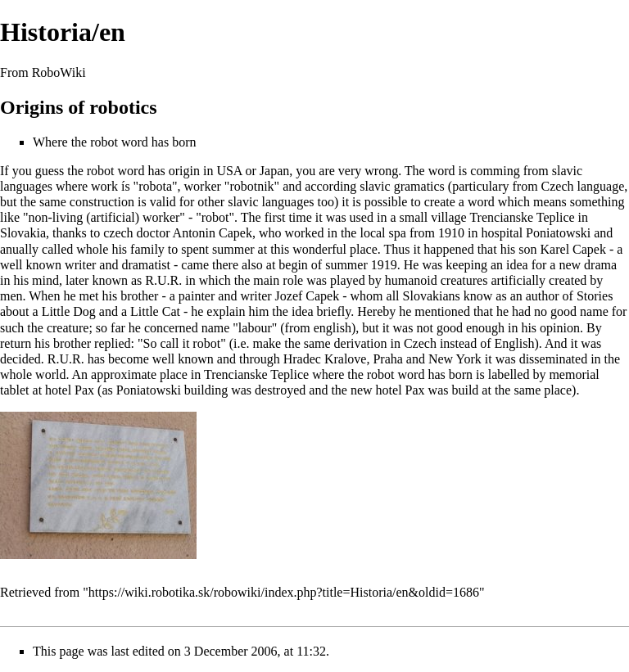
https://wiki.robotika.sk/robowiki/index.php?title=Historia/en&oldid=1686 (284, 592)
